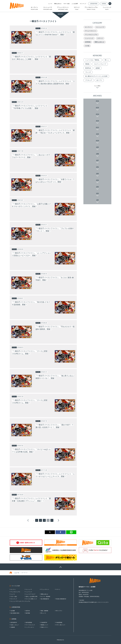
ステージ (100, 38)
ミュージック (89, 38)
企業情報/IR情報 (94, 4)
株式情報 (28, 613)
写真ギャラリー (45, 627)
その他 (87, 46)
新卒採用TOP (14, 623)
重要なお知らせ (58, 4)
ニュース (50, 4)
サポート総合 (67, 4)
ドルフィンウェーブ (100, 64)
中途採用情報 (59, 623)
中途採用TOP (44, 623)
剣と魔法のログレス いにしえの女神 (96, 76)
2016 (97, 167)
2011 (97, 200)
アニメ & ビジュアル (15, 592)
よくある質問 (75, 4)
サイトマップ (83, 4)
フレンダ (88, 72)
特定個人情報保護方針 (61, 599)
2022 (97, 127)
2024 (97, 114)
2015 (97, 174)
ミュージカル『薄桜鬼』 (93, 60)
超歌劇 (98, 68)
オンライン (88, 27)
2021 (97, 134)
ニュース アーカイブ (31, 594)
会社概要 (13, 611)
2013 (97, 187)
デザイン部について (61, 625)
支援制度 (13, 627)
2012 (97, 193)
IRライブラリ (59, 611)
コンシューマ (100, 27)
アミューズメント (91, 31)
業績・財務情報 (45, 611)
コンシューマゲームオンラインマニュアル (20, 601)
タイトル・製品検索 (46, 597)
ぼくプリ (99, 80)
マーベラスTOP (16, 586)
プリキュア (89, 80)
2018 (97, 154)
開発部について (45, 625)
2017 (97, 160)
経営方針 (28, 611)
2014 (97, 180)
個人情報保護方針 (45, 599)
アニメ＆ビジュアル (91, 35)
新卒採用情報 (29, 623)
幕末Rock (88, 68)
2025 (97, 108)
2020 (97, 141)
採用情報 (104, 4)
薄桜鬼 (87, 64)
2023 (97, 121)
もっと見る (97, 86)
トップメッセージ (30, 627)
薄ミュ (107, 60)
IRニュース (44, 613)
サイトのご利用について (31, 599)
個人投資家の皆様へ (15, 613)
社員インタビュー (15, 625)
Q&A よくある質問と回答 (32, 597)
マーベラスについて (30, 625)
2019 (97, 147)
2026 (97, 101)
